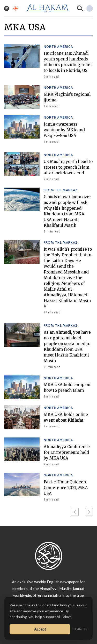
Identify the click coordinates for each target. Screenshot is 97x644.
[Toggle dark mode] (16, 8)
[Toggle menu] (7, 8)
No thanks (80, 629)
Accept (40, 629)
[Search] (80, 8)
